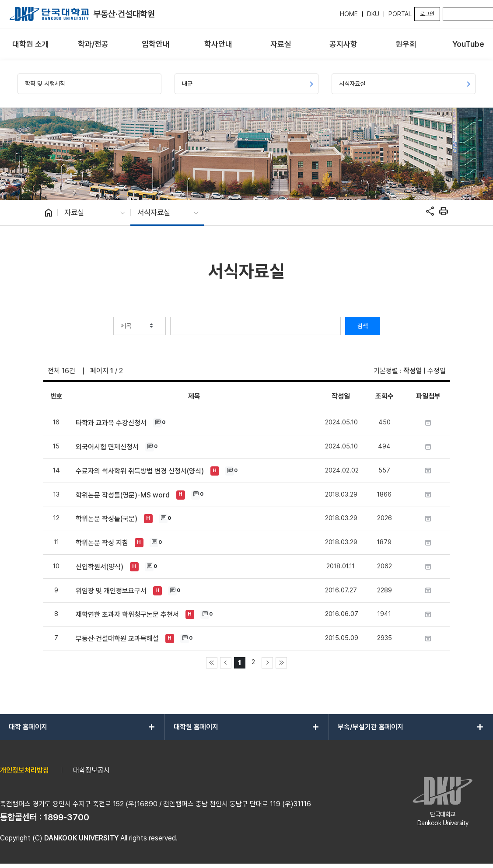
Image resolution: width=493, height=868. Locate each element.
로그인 (427, 14)
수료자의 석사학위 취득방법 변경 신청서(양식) (140, 471)
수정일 (437, 371)
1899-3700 (66, 817)
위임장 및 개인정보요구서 (111, 591)
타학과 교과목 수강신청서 (111, 423)
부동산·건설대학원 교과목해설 (117, 639)
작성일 (413, 371)
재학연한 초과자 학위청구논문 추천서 (127, 614)
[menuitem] (30, 44)
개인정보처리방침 (24, 770)
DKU (373, 14)
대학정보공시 (91, 770)
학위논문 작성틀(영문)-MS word (123, 495)
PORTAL (400, 14)
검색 (363, 326)
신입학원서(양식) (100, 567)
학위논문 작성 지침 (102, 543)
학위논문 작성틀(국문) (107, 519)
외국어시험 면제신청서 (107, 447)
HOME (349, 14)
